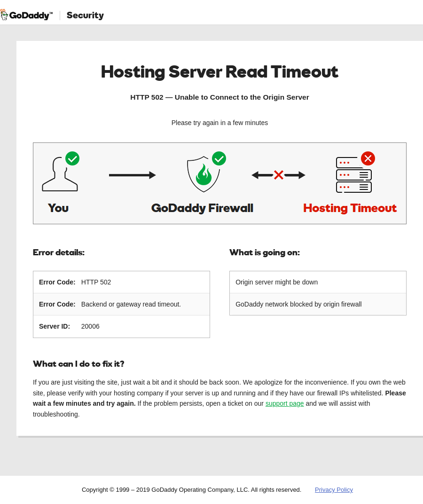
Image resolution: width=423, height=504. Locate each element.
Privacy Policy (334, 490)
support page (285, 403)
